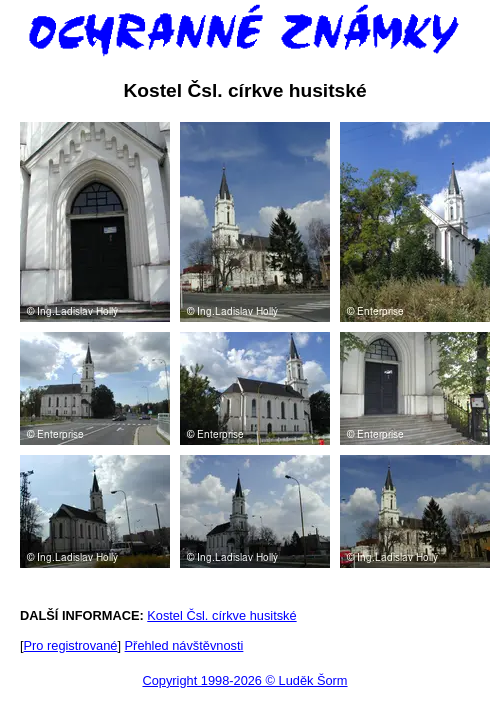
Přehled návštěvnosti (184, 645)
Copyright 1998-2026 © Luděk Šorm (244, 680)
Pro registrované (71, 645)
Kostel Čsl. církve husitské (221, 615)
